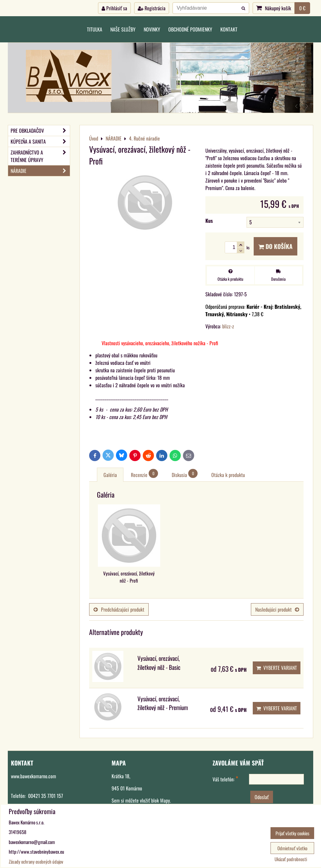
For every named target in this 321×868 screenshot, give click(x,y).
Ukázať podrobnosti (291, 859)
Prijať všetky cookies (292, 833)
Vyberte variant (277, 668)
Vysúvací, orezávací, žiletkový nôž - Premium (163, 703)
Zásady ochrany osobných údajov (36, 861)
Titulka (95, 29)
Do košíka (275, 246)
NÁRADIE (40, 171)
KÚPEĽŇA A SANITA (40, 141)
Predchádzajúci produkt (119, 609)
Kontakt (229, 29)
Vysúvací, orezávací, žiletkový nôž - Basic (159, 663)
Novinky (152, 29)
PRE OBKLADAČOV (40, 131)
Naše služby (123, 29)
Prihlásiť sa (114, 8)
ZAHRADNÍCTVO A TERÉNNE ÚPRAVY (40, 156)
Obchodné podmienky (190, 29)
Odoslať (262, 797)
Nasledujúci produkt (277, 609)
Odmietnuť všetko (292, 848)
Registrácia (152, 8)
